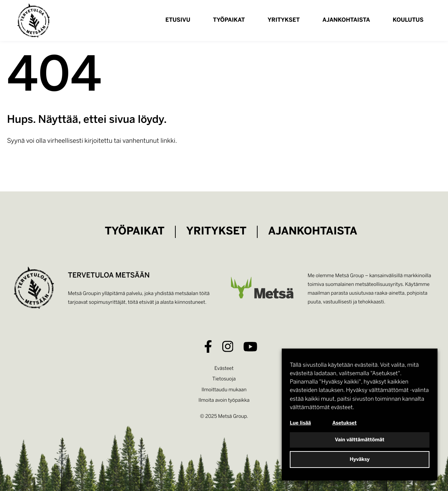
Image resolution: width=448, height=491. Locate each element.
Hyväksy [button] (360, 459)
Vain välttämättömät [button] (360, 440)
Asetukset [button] (345, 423)
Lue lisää (300, 423)
